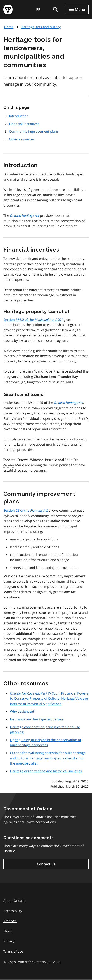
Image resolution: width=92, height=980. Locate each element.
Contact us (46, 864)
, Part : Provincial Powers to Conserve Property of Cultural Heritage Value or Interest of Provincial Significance (49, 699)
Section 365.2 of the (33, 320)
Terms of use (13, 951)
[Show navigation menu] (77, 9)
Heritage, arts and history (41, 27)
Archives (10, 921)
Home (9, 27)
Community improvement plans (34, 131)
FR (38, 9)
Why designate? (22, 711)
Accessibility (13, 911)
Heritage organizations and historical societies (46, 771)
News (8, 931)
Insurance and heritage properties (37, 719)
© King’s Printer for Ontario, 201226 (32, 962)
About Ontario (14, 901)
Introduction (19, 116)
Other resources (22, 139)
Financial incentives (24, 124)
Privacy (9, 941)
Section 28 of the (26, 510)
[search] (55, 9)
